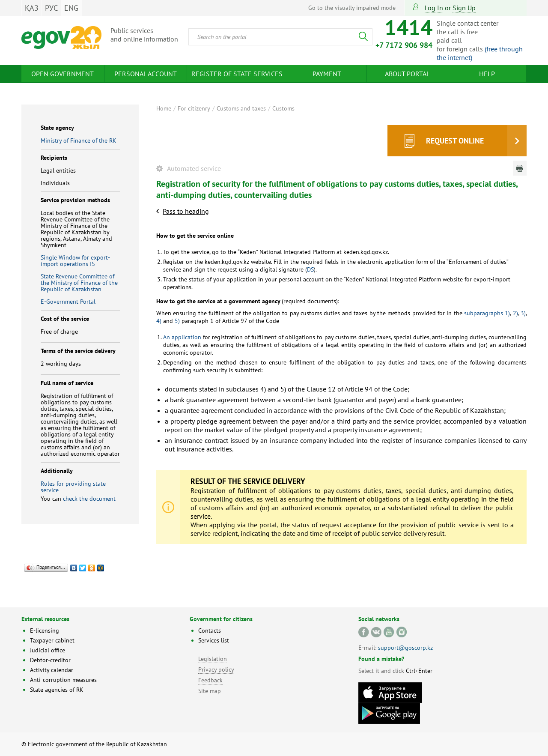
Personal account (146, 74)
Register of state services (237, 74)
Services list (214, 640)
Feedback (210, 680)
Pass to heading (186, 211)
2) (515, 313)
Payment (327, 74)
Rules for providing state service (73, 487)
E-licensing (45, 630)
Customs (283, 108)
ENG (71, 8)
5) (177, 321)
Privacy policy (216, 669)
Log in (434, 8)
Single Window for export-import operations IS (75, 261)
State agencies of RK (57, 690)
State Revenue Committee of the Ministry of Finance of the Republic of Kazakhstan (79, 283)
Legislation (213, 659)
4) (159, 321)
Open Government (63, 74)
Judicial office (48, 650)
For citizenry (194, 108)
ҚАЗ (32, 8)
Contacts (210, 630)
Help (487, 74)
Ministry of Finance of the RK (79, 140)
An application (182, 337)
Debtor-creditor (50, 660)
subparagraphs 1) (487, 313)
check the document (89, 499)
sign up (464, 8)
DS (310, 269)
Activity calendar (52, 670)
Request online (455, 141)
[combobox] (280, 37)
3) (523, 313)
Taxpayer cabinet (52, 640)
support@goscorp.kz (405, 648)
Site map (210, 691)
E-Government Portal (68, 302)
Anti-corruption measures (63, 680)
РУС (51, 8)
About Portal (407, 74)
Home (164, 108)
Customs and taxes (241, 108)
